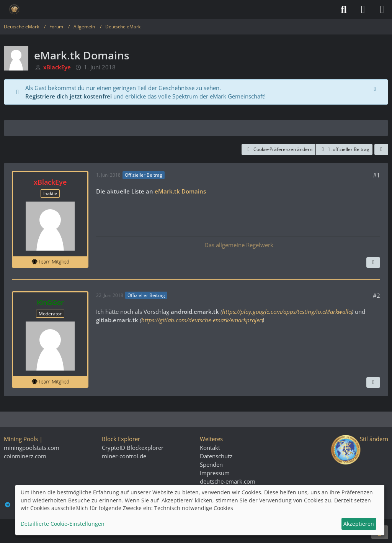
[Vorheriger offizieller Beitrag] (373, 382)
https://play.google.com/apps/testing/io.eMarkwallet (287, 312)
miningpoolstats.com (32, 448)
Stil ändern (374, 439)
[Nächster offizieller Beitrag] (373, 262)
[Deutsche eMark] (14, 10)
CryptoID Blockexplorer (133, 448)
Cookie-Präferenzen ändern (278, 149)
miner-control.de (124, 456)
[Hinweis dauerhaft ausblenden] (376, 88)
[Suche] (344, 10)
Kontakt (210, 448)
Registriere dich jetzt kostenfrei (69, 96)
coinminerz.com (25, 456)
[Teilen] (381, 149)
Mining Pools (21, 439)
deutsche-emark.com (228, 481)
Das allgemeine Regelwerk (238, 245)
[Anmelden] (363, 10)
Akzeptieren (359, 524)
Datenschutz (216, 456)
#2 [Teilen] (376, 295)
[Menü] (382, 10)
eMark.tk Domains (180, 191)
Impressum (215, 473)
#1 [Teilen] (376, 175)
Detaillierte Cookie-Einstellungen (63, 524)
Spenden (211, 464)
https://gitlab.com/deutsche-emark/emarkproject (202, 320)
